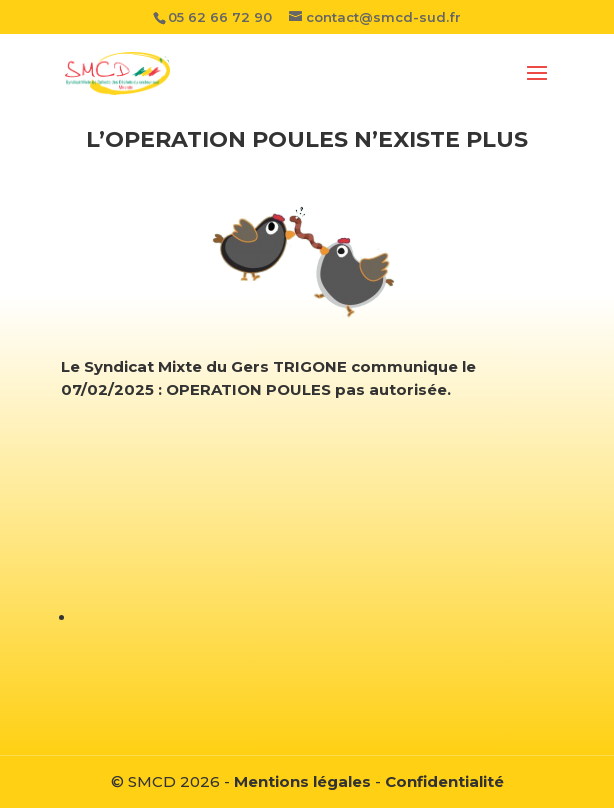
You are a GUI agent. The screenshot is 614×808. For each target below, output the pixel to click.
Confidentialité (444, 781)
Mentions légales (302, 781)
